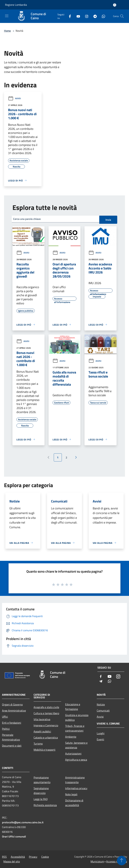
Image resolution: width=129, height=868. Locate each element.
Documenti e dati (12, 746)
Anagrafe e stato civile (46, 707)
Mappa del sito (12, 861)
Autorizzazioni (73, 754)
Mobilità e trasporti (45, 750)
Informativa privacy (76, 788)
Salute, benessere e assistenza (76, 745)
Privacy (33, 857)
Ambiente (71, 737)
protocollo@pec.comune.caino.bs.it (23, 822)
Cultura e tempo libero (46, 713)
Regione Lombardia (16, 5)
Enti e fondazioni (12, 723)
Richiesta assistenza (45, 805)
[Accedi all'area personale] (115, 5)
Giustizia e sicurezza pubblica (77, 717)
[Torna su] (122, 861)
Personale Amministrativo (11, 737)
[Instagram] (85, 16)
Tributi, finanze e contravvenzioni (75, 728)
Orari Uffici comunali (14, 836)
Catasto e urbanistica (46, 737)
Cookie (45, 857)
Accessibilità (18, 857)
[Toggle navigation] (7, 16)
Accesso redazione (117, 861)
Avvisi (14, 98)
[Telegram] (94, 16)
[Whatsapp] (102, 16)
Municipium (97, 861)
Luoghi (101, 733)
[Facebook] (69, 16)
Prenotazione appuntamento (42, 780)
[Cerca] (122, 16)
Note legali (71, 794)
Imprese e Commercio (46, 725)
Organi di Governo (12, 704)
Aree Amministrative (14, 711)
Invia (108, 220)
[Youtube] (77, 16)
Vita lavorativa (42, 719)
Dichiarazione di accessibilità (74, 803)
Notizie (101, 704)
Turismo (38, 744)
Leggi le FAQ (41, 799)
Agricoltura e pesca (76, 760)
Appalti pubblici (42, 731)
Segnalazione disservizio (41, 791)
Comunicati (103, 711)
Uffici (5, 717)
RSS (4, 857)
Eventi (100, 739)
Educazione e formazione (73, 707)
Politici (6, 729)
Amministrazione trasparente (75, 780)
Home (7, 31)
